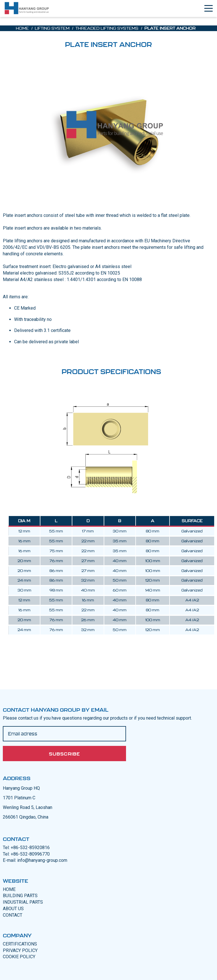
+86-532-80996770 (30, 854)
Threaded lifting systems (107, 28)
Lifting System (52, 28)
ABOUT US (13, 909)
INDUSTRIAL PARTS (23, 902)
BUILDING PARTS (20, 896)
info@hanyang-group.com (42, 860)
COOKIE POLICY (19, 957)
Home (22, 28)
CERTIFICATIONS (20, 944)
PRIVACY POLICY (20, 950)
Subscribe (64, 754)
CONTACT (13, 915)
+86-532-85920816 (30, 848)
